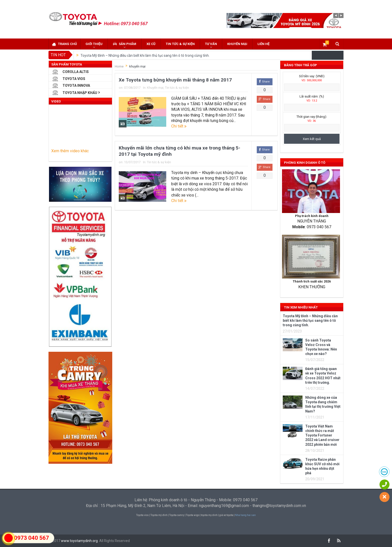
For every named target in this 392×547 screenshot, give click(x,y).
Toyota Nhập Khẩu (80, 93)
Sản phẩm (124, 44)
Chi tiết (179, 126)
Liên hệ (263, 44)
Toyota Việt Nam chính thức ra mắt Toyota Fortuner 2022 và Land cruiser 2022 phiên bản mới (322, 435)
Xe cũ (151, 44)
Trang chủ (64, 44)
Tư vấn (211, 44)
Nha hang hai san (245, 515)
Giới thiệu (94, 44)
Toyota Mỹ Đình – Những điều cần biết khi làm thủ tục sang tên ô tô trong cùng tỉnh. (145, 55)
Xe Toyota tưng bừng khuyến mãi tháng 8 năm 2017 (175, 80)
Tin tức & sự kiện (180, 44)
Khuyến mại (237, 44)
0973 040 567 (31, 538)
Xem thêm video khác (70, 151)
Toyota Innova (76, 85)
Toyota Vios (74, 79)
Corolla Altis (76, 72)
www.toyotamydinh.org (79, 541)
